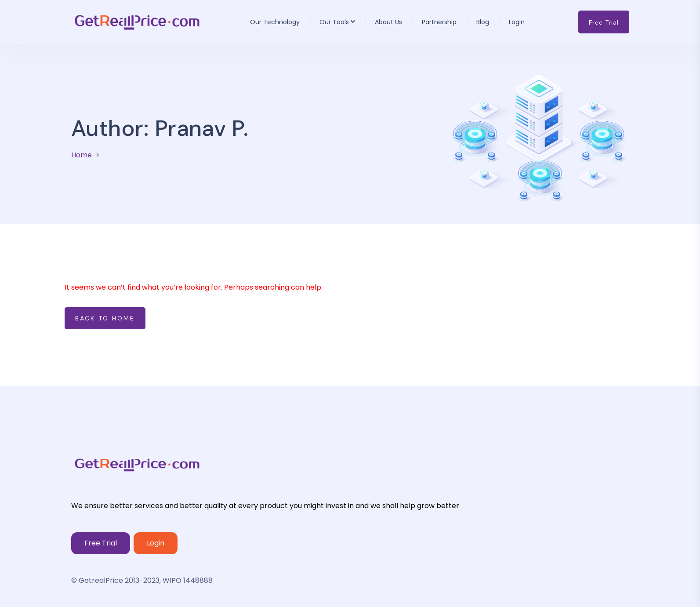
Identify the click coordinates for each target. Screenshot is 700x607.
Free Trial (101, 543)
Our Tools (334, 22)
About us (388, 22)
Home (82, 155)
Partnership (439, 22)
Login (517, 22)
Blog (483, 22)
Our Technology (275, 22)
